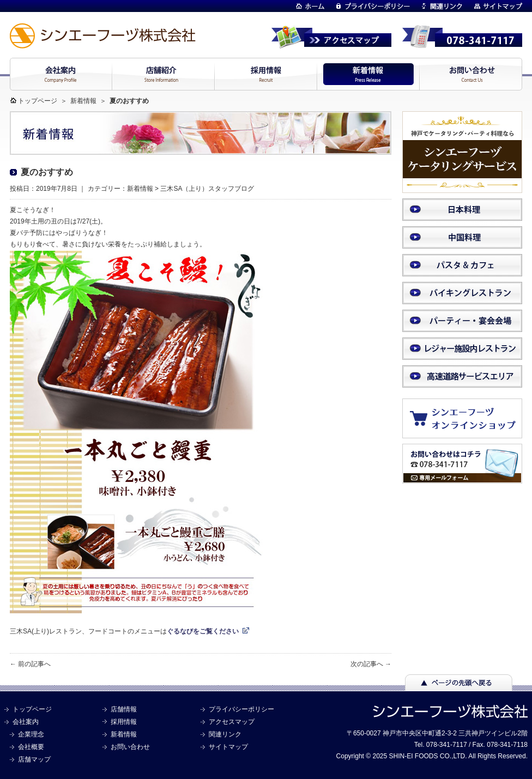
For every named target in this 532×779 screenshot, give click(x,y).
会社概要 (31, 747)
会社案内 (26, 722)
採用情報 (124, 722)
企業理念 (31, 734)
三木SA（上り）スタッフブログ (207, 189)
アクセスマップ (232, 722)
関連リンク (225, 734)
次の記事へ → (371, 664)
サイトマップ (228, 747)
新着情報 (83, 101)
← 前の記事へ (30, 664)
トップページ (38, 101)
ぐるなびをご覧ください (203, 631)
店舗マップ (34, 759)
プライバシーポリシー (241, 709)
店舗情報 (124, 709)
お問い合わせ (130, 747)
